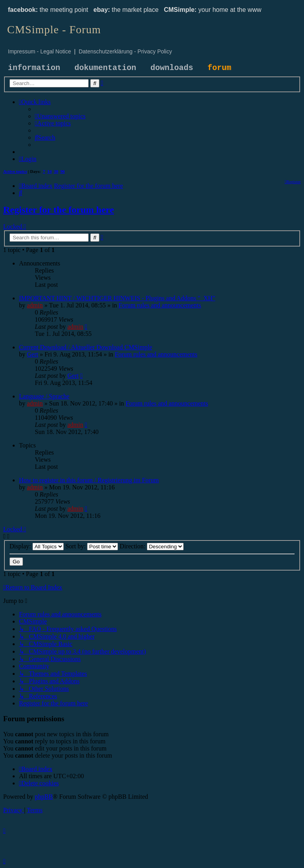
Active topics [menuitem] (15, 171)
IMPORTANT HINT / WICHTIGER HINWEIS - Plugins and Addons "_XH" (117, 298)
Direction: (152, 546)
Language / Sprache (44, 396)
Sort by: (92, 546)
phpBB (44, 797)
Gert (32, 354)
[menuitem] (60, 116)
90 (63, 171)
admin (35, 305)
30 (56, 171)
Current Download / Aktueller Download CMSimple (85, 347)
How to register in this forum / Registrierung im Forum (89, 480)
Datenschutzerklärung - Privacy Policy (125, 51)
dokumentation (105, 68)
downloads (172, 68)
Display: (37, 546)
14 (50, 171)
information (34, 68)
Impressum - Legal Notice (40, 51)
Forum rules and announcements (160, 305)
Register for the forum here (59, 210)
